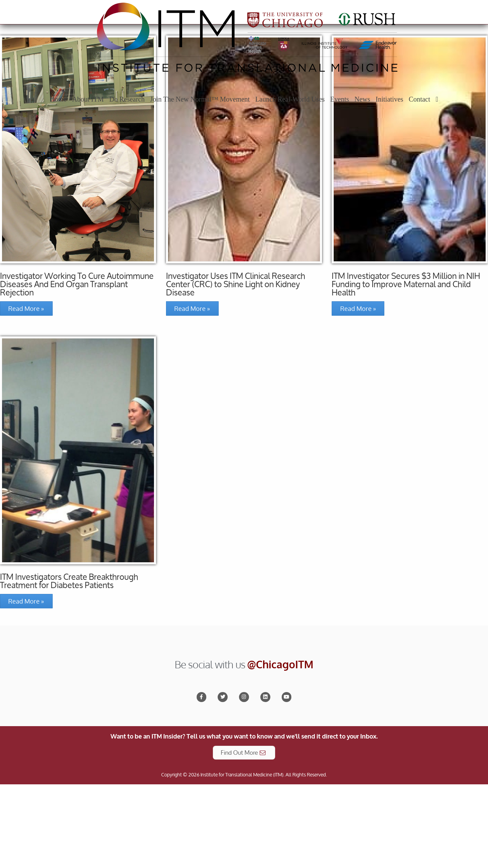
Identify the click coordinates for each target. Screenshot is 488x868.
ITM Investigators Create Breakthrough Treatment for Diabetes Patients (69, 667)
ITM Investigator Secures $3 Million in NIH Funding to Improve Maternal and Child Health (406, 370)
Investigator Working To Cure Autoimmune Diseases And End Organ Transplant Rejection (77, 370)
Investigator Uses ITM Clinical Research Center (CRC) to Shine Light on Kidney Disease (236, 370)
